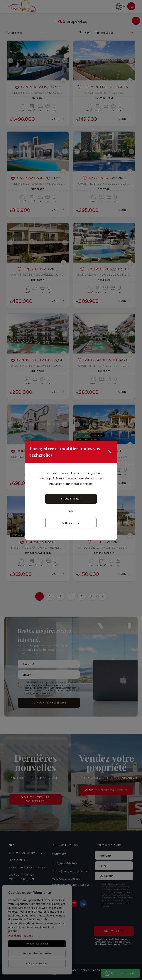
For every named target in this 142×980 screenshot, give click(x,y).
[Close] (110, 452)
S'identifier (71, 499)
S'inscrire (71, 523)
